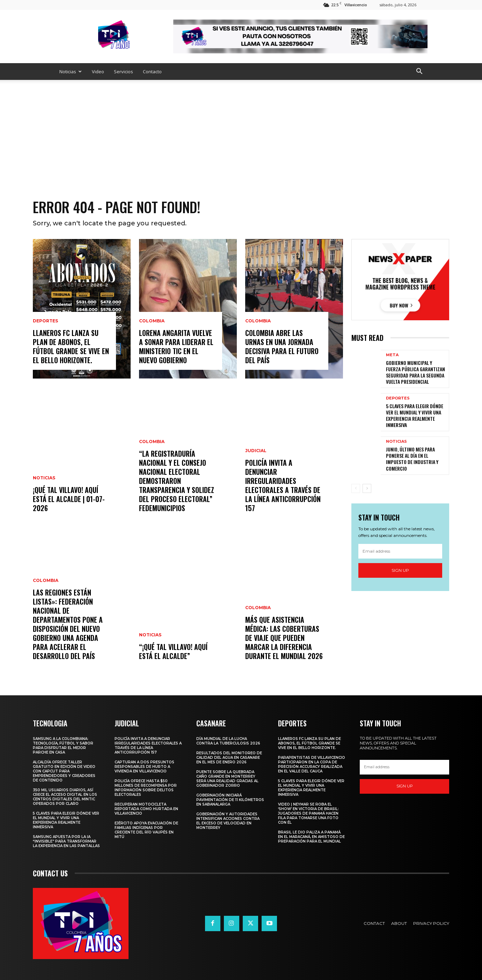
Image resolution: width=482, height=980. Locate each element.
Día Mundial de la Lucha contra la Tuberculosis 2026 (228, 741)
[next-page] (367, 488)
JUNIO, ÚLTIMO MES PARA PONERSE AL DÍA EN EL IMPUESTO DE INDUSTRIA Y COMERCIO (412, 459)
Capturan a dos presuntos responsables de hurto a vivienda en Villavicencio (144, 767)
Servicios (123, 72)
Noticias (71, 72)
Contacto (152, 72)
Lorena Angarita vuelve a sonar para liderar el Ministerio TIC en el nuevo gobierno (176, 346)
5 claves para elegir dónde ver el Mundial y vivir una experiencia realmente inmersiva (415, 416)
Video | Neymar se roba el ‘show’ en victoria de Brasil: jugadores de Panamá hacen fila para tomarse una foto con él (308, 813)
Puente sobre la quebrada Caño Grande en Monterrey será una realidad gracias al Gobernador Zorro (227, 779)
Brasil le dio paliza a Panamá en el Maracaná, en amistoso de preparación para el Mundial (311, 837)
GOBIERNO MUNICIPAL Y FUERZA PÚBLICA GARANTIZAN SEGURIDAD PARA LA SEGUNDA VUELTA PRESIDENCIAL (415, 372)
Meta (392, 355)
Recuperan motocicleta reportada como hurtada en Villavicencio (146, 809)
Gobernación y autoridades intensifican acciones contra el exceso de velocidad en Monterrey (228, 821)
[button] (419, 72)
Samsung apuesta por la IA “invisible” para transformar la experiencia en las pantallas (66, 841)
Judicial (256, 451)
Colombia (46, 581)
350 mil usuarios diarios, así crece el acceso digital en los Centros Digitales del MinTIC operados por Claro (65, 797)
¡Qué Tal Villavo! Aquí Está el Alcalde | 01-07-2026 (69, 499)
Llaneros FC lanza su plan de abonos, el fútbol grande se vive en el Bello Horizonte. (71, 346)
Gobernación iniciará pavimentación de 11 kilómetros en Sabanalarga (230, 800)
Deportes (45, 321)
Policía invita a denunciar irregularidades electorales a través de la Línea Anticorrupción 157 (283, 485)
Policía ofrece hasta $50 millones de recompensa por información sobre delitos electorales (146, 788)
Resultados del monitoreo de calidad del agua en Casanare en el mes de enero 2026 (229, 758)
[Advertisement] (241, 132)
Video (98, 72)
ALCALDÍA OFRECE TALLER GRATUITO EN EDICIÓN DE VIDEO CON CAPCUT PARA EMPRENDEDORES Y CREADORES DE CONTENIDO (64, 771)
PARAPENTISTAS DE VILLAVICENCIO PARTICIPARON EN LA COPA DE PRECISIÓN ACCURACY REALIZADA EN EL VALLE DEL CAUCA (312, 764)
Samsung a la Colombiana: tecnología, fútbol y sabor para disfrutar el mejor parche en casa (63, 746)
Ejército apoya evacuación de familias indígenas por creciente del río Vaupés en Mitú (146, 830)
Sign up (400, 570)
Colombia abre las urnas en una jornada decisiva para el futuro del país (282, 346)
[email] (400, 551)
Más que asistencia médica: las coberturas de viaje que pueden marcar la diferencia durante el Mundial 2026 (284, 638)
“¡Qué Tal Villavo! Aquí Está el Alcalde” (173, 651)
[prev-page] (356, 488)
